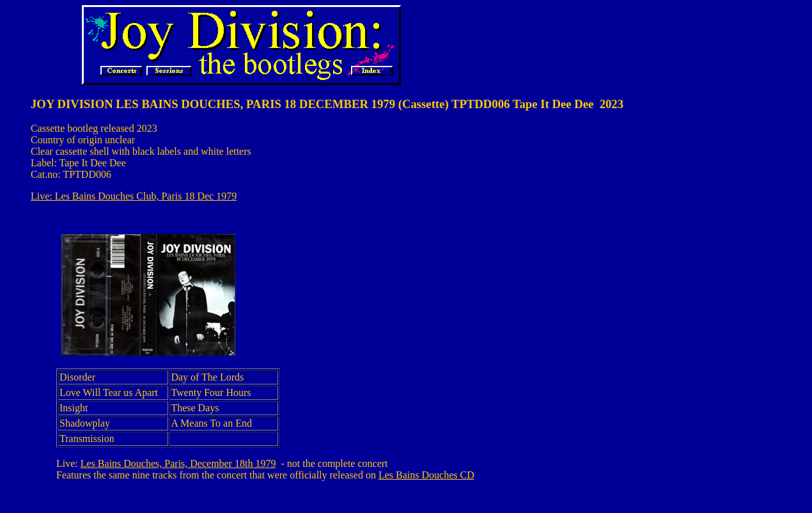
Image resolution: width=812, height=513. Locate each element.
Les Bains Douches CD (426, 475)
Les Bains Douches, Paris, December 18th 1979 (178, 463)
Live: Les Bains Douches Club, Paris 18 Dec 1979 (134, 196)
